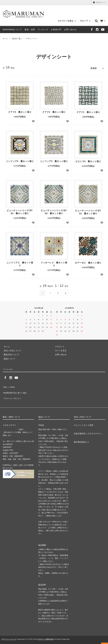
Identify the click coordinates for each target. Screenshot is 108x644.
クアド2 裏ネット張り (54, 111)
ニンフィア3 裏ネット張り (54, 160)
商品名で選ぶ (17, 39)
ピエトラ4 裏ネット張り (88, 161)
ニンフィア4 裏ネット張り (20, 160)
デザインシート (32, 39)
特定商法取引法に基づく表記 (15, 390)
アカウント (100, 2)
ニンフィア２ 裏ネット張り (20, 263)
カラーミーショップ (9, 634)
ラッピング (43, 30)
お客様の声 (56, 30)
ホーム (5, 39)
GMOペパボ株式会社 (46, 634)
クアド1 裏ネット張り (88, 111)
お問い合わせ (70, 30)
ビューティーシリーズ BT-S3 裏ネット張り (20, 211)
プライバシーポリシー (12, 394)
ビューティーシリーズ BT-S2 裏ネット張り (54, 211)
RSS (5, 386)
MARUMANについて (12, 30)
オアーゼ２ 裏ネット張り (88, 262)
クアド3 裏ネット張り (20, 111)
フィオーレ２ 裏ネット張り (54, 263)
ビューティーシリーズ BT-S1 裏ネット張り (88, 211)
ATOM (11, 386)
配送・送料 (30, 30)
